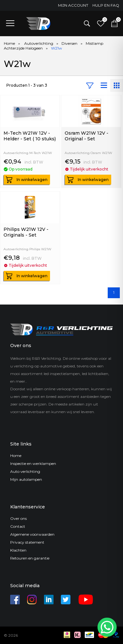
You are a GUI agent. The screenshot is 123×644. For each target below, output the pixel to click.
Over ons (18, 518)
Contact (18, 526)
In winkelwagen (32, 180)
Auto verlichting (25, 471)
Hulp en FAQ (106, 5)
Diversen (69, 43)
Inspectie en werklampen (33, 463)
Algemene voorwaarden (32, 534)
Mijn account (73, 5)
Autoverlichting (39, 43)
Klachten (18, 550)
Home (9, 43)
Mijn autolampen (26, 479)
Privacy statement (27, 542)
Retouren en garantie (30, 558)
